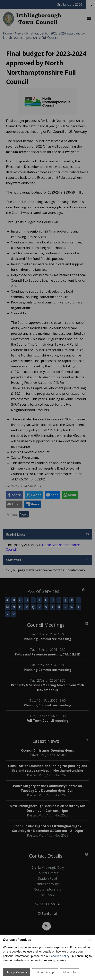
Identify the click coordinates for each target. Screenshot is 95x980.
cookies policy (60, 956)
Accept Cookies (17, 972)
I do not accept (45, 972)
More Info (69, 972)
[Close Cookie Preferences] (90, 940)
